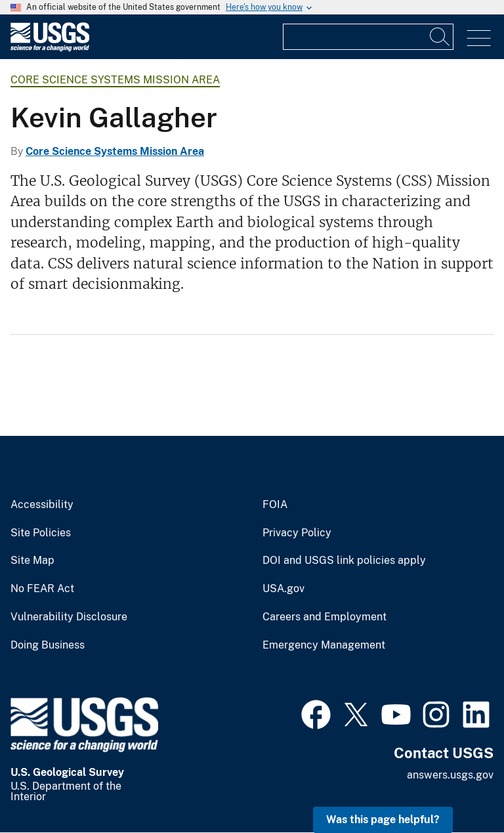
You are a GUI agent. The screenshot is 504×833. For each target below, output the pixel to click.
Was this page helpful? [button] (383, 820)
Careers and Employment (325, 617)
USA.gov (283, 589)
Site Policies (41, 533)
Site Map (32, 561)
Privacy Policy (297, 533)
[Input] (368, 37)
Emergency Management (324, 645)
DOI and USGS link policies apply (344, 561)
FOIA (275, 505)
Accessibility (42, 505)
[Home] (50, 48)
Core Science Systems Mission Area (115, 80)
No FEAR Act (42, 589)
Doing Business (48, 645)
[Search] (440, 37)
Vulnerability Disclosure (69, 617)
